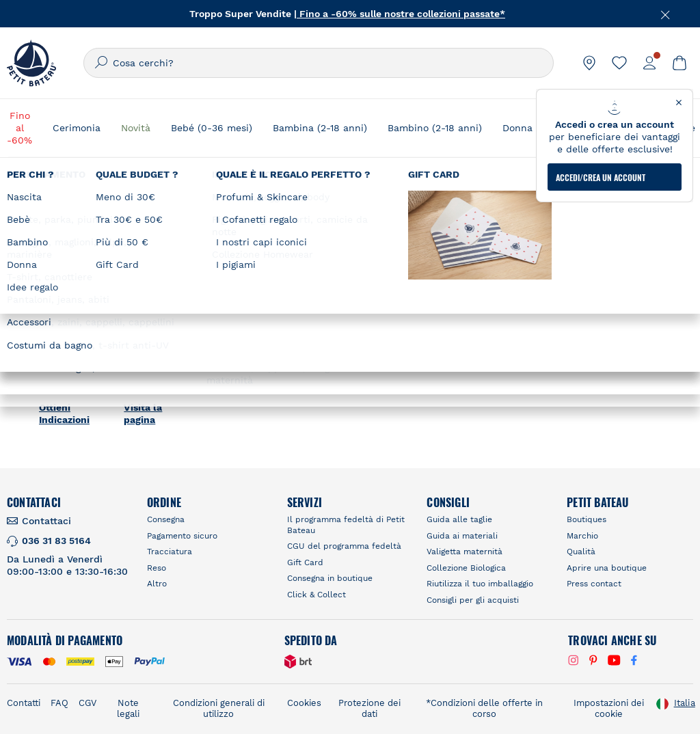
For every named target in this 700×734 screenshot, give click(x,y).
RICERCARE (511, 248)
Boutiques (587, 519)
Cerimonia (77, 128)
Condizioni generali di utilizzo (219, 709)
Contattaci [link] (46, 521)
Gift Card (305, 562)
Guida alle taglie (459, 519)
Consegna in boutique (330, 578)
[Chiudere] (666, 14)
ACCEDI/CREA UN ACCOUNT (601, 123)
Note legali (128, 709)
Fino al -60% (19, 128)
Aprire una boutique (607, 568)
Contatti (24, 703)
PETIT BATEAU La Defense (91, 272)
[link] (589, 63)
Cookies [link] (304, 703)
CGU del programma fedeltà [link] (344, 546)
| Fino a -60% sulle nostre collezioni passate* (400, 14)
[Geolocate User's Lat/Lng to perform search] (617, 214)
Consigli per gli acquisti (473, 600)
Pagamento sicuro (182, 536)
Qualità (581, 552)
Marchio (582, 536)
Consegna (166, 519)
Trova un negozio (428, 188)
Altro (157, 584)
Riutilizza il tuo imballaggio (480, 584)
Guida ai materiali (462, 536)
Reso (157, 568)
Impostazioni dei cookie (609, 709)
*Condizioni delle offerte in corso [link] (484, 709)
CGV (87, 703)
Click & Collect (317, 595)
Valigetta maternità (465, 552)
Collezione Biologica (466, 568)
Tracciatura (170, 552)
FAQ (59, 703)
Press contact (594, 584)
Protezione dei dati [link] (369, 709)
